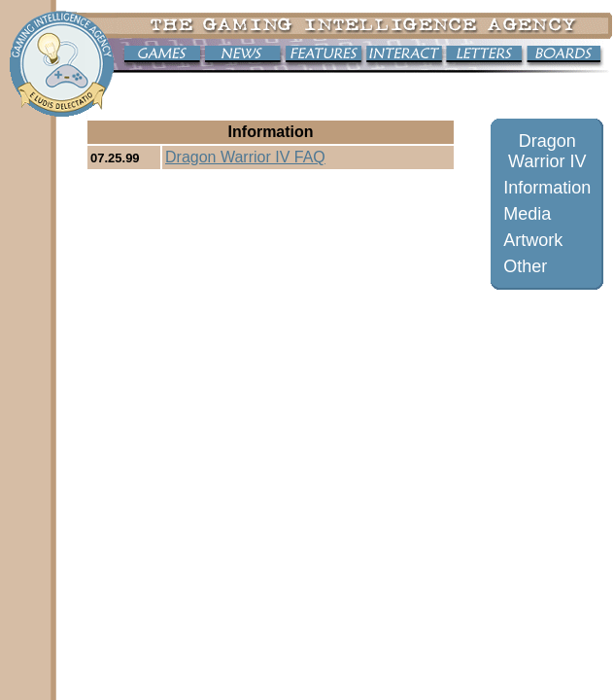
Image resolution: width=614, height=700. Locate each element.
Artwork (533, 240)
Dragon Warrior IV (547, 151)
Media (527, 214)
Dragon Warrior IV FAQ (245, 157)
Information (547, 188)
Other (525, 266)
